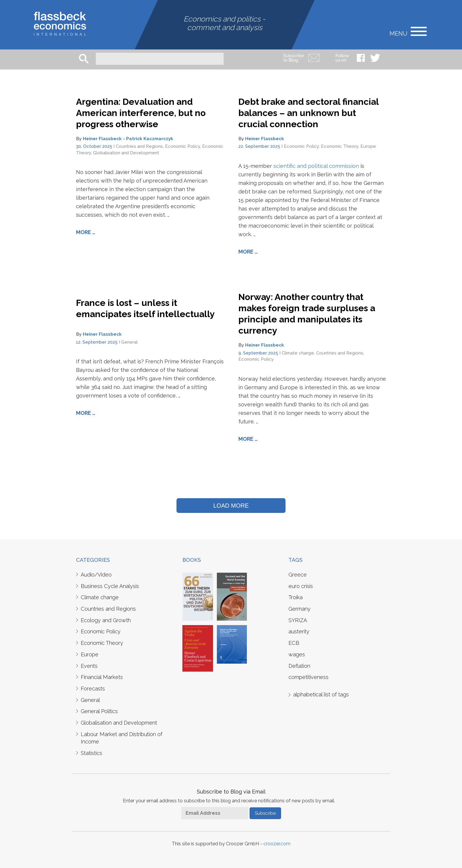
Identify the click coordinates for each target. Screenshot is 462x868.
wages (297, 654)
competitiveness (308, 677)
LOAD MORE (231, 506)
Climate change (298, 353)
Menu (399, 33)
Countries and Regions (139, 146)
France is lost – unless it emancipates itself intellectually (145, 308)
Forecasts (93, 689)
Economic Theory (340, 146)
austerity (299, 631)
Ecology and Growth (106, 620)
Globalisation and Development (126, 153)
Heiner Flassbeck (265, 139)
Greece (298, 575)
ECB (294, 643)
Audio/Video (96, 575)
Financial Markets (102, 677)
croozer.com (277, 844)
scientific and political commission (316, 166)
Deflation (299, 666)
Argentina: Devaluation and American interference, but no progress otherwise (141, 113)
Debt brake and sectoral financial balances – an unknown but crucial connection (308, 113)
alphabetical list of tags (321, 694)
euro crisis (301, 586)
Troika (296, 597)
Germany (300, 609)
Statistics (91, 753)
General (129, 342)
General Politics (99, 711)
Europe (368, 146)
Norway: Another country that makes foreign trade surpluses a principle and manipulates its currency (307, 314)
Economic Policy (183, 146)
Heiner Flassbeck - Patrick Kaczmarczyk (128, 139)
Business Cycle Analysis (110, 586)
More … (86, 232)
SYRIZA (298, 620)
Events (89, 666)
